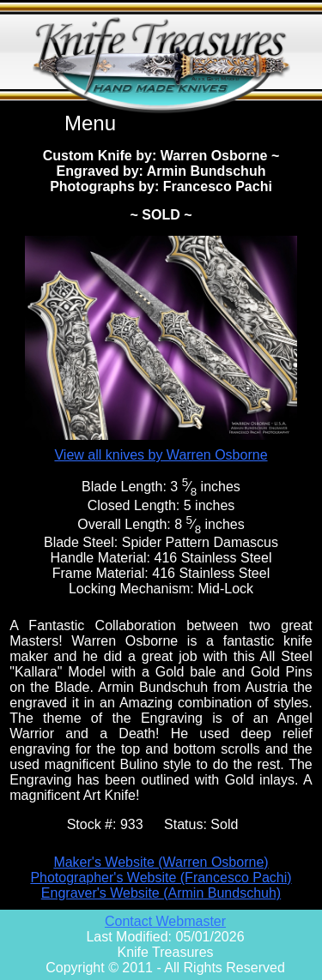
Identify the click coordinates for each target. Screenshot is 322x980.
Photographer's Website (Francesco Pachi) (161, 878)
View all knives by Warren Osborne (161, 455)
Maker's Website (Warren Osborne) (161, 862)
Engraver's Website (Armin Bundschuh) (161, 893)
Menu (90, 123)
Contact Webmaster (165, 921)
